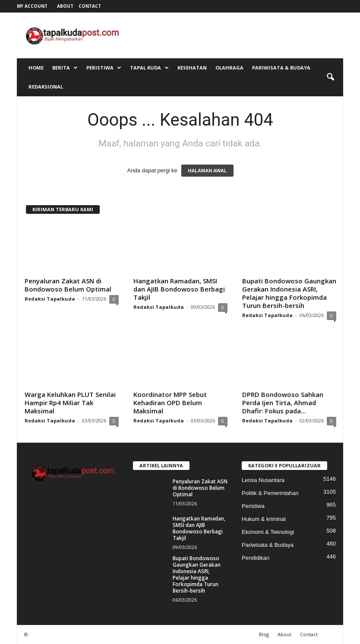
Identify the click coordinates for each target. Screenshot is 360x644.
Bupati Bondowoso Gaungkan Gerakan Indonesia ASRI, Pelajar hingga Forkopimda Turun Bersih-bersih (289, 293)
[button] (330, 77)
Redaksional (46, 87)
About (65, 6)
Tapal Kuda (149, 68)
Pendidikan (256, 558)
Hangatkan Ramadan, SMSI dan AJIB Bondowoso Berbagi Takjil (179, 289)
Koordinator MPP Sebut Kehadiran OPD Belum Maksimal (170, 403)
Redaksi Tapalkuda (50, 299)
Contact (90, 6)
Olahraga (229, 68)
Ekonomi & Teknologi (268, 532)
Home (36, 68)
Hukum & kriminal (264, 519)
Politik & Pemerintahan (270, 493)
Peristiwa (104, 68)
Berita (65, 68)
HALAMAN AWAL (207, 171)
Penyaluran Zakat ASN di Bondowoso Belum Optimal (68, 285)
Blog (264, 634)
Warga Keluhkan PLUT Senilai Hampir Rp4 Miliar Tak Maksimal (70, 403)
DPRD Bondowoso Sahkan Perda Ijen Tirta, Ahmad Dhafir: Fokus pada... (283, 403)
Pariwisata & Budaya (281, 68)
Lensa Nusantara (263, 480)
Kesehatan (192, 68)
